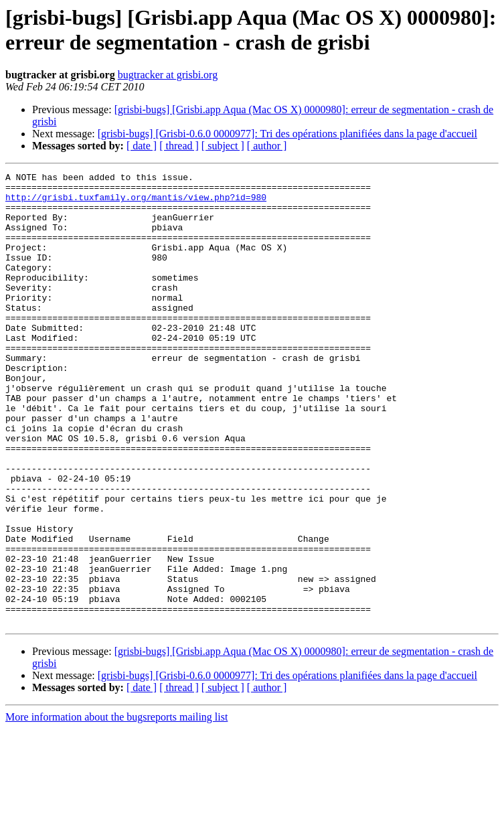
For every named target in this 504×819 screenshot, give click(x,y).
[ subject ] (223, 146)
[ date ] (142, 146)
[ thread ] (179, 146)
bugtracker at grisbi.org (168, 75)
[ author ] (267, 146)
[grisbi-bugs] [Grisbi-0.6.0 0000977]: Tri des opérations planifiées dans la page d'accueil (287, 134)
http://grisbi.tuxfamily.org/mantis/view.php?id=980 (136, 203)
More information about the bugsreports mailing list (116, 807)
